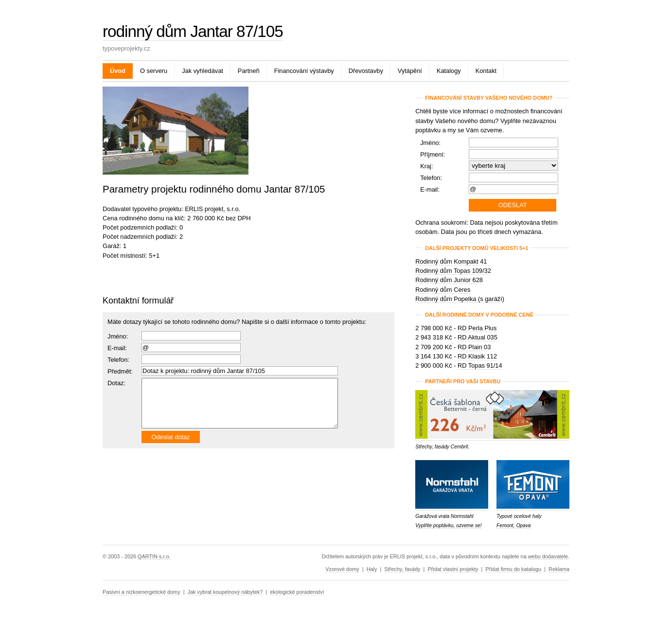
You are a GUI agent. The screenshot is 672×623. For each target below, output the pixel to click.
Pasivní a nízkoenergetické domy (141, 592)
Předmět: (120, 371)
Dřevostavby (366, 71)
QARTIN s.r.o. (154, 556)
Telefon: (431, 178)
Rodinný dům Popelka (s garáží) (460, 299)
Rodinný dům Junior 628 (449, 280)
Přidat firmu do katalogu (513, 569)
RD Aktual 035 (477, 337)
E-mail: (117, 348)
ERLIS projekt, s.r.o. (212, 209)
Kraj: (426, 166)
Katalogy (449, 71)
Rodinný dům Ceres (443, 290)
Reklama (559, 569)
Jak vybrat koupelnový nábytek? (225, 592)
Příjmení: (433, 154)
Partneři (249, 71)
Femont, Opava (514, 525)
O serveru (154, 71)
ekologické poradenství (297, 592)
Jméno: (118, 336)
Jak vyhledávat (203, 71)
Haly (372, 569)
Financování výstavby (304, 71)
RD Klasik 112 (477, 356)
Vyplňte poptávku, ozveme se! (448, 525)
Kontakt (486, 71)
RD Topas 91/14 (480, 365)
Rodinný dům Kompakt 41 (451, 261)
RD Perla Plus (477, 328)
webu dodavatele (548, 556)
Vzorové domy (342, 569)
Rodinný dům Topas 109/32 (453, 271)
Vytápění (410, 71)
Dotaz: (116, 383)
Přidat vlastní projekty (453, 569)
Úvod (118, 71)
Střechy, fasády (402, 569)
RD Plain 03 (474, 347)
